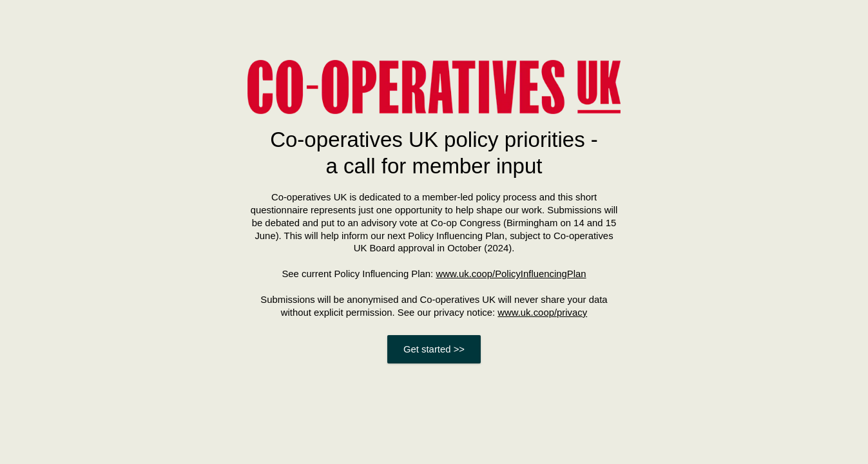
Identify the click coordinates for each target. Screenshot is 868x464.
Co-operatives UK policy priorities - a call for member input (434, 153)
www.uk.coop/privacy (542, 313)
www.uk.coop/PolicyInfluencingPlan (511, 274)
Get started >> (434, 349)
